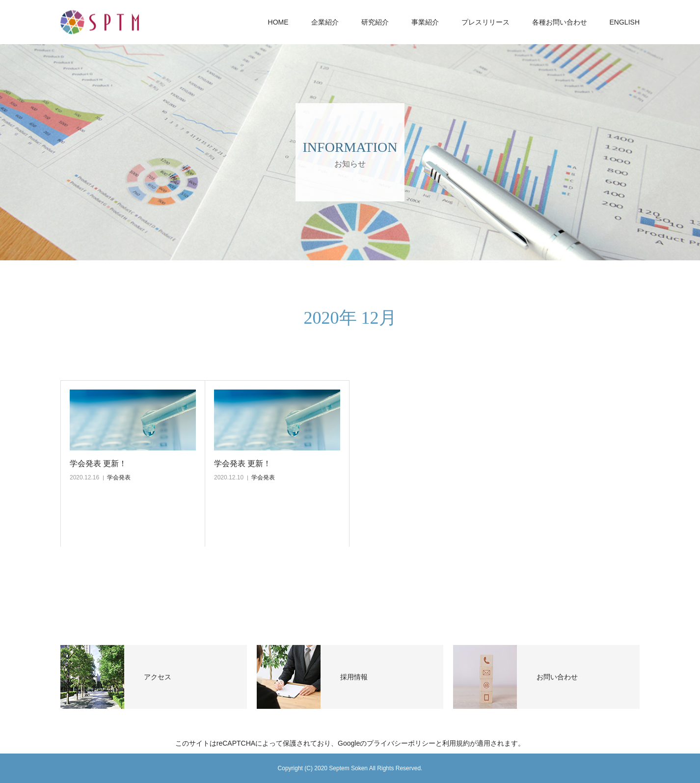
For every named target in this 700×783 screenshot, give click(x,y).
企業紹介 (325, 22)
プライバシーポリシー (401, 743)
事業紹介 (425, 22)
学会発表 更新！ (98, 463)
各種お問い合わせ (560, 22)
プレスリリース (485, 22)
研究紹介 (375, 22)
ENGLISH (625, 22)
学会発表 (119, 477)
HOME (278, 22)
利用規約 (456, 743)
